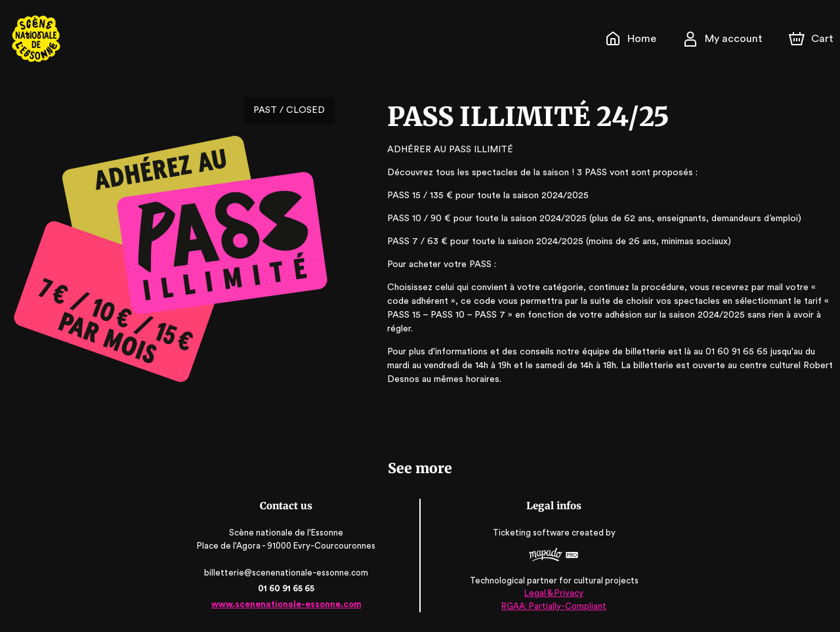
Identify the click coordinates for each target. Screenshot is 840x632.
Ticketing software (532, 533)
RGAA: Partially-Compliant (553, 605)
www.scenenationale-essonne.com (287, 604)
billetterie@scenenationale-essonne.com (287, 573)
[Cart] (812, 39)
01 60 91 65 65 (287, 588)
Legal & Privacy (553, 593)
